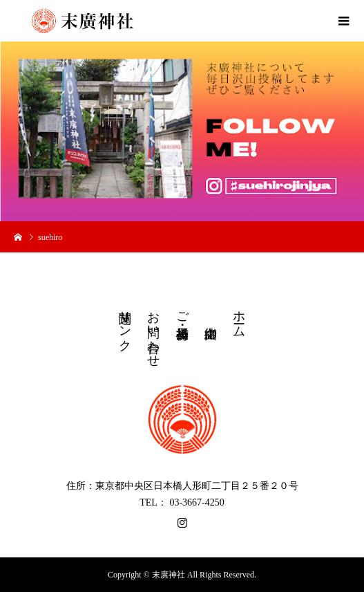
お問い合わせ (153, 332)
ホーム (239, 317)
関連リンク (125, 324)
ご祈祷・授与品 (182, 311)
